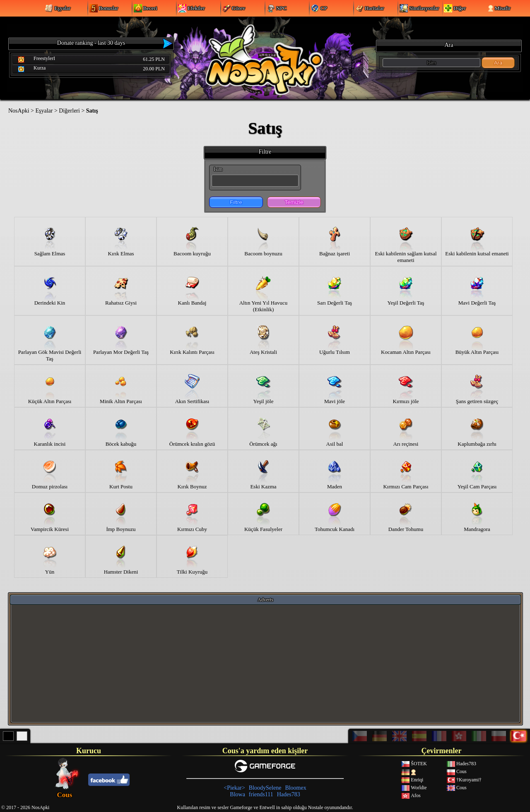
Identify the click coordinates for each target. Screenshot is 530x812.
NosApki (19, 111)
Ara (498, 63)
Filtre (236, 202)
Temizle (294, 202)
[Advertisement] (265, 663)
